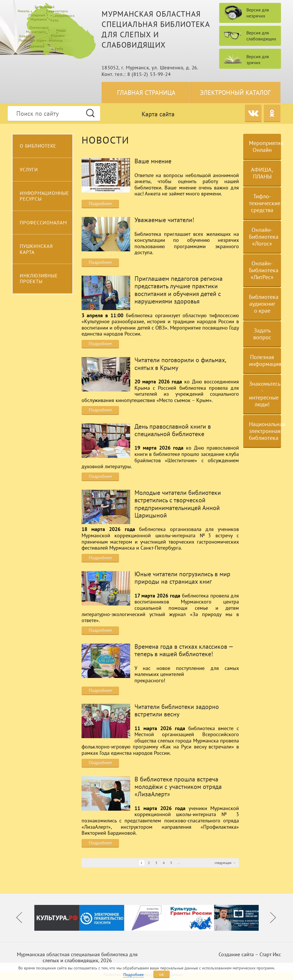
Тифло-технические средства (265, 203)
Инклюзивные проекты (39, 279)
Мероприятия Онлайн (265, 146)
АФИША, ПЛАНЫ (262, 173)
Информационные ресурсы (44, 196)
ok (162, 974)
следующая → (225, 863)
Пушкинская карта (36, 249)
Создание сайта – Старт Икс (250, 954)
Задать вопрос (262, 334)
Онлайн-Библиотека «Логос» (264, 237)
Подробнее (100, 203)
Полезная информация (265, 360)
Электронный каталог (235, 93)
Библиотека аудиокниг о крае (264, 304)
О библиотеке (38, 146)
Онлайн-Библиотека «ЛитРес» (264, 270)
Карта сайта (158, 114)
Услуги (29, 170)
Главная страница (146, 93)
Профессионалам (43, 223)
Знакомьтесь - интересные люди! (265, 394)
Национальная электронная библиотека (265, 431)
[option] (57, 918)
